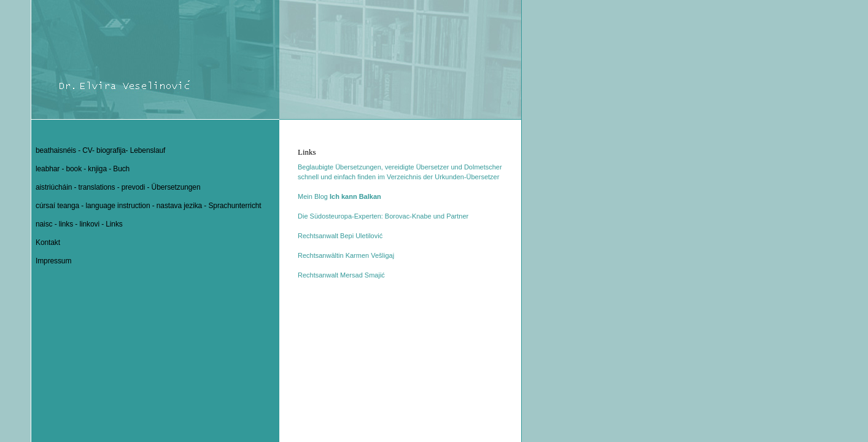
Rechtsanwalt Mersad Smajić (341, 275)
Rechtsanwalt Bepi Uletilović (340, 236)
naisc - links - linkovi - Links (79, 224)
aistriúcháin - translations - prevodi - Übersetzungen (118, 187)
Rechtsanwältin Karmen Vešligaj (346, 255)
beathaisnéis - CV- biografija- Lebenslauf (100, 150)
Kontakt (48, 242)
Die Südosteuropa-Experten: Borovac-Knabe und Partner (383, 216)
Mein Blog (339, 196)
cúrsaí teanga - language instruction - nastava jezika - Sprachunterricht (149, 206)
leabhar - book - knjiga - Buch (83, 169)
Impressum (53, 261)
